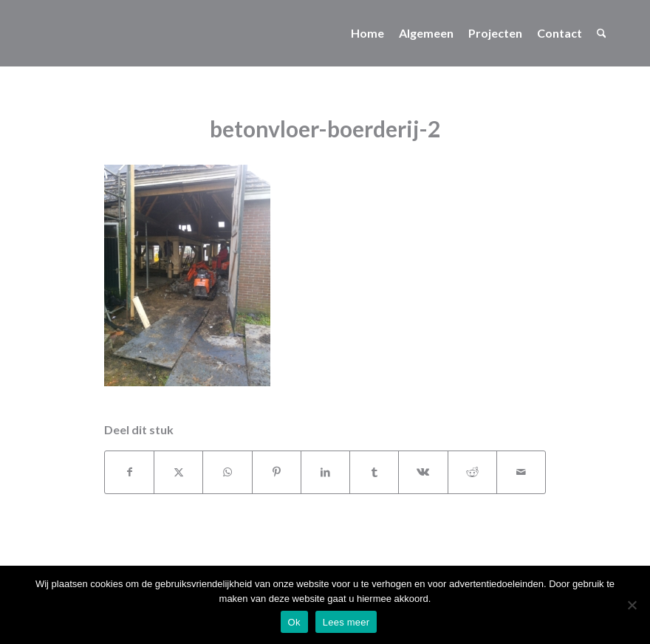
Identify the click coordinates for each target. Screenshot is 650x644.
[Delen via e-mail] (521, 472)
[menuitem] (367, 33)
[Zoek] (602, 33)
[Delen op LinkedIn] (325, 472)
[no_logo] (37, 33)
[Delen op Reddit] (472, 472)
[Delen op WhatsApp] (227, 472)
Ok (294, 622)
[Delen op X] (178, 472)
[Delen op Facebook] (129, 472)
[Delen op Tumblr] (374, 472)
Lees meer (346, 622)
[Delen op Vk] (423, 472)
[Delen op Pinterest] (277, 472)
